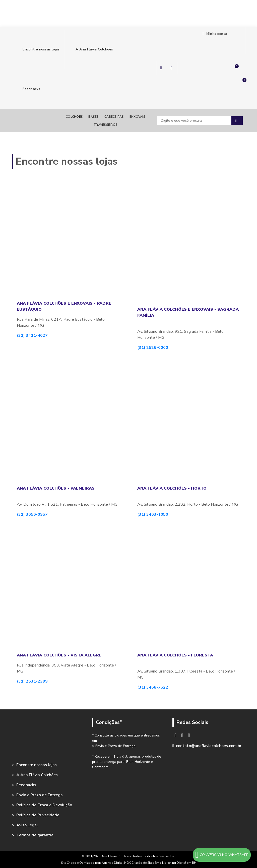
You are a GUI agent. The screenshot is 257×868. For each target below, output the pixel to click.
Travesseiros (106, 125)
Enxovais (137, 117)
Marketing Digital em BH (179, 863)
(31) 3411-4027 (32, 336)
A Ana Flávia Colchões (91, 49)
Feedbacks (28, 89)
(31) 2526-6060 (153, 348)
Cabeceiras (114, 117)
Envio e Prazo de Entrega (40, 795)
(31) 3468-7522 (153, 687)
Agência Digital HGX (117, 863)
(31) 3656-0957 (32, 514)
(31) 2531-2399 (32, 681)
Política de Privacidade (38, 815)
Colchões (74, 117)
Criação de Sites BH (145, 863)
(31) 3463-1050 (153, 514)
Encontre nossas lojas (38, 49)
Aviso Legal (27, 825)
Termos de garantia (35, 835)
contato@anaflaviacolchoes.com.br (209, 746)
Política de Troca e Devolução (44, 805)
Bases (93, 117)
